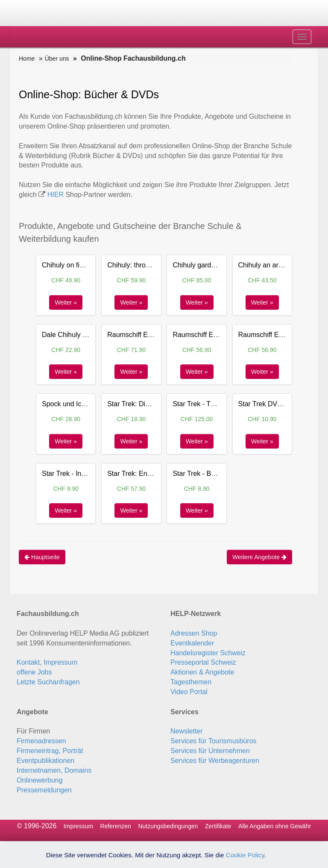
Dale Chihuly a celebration (82, 335)
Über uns (57, 59)
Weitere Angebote (259, 557)
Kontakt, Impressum (47, 662)
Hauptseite (42, 557)
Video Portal (189, 692)
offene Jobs (34, 672)
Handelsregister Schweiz (208, 653)
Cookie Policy (245, 855)
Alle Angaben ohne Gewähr (275, 826)
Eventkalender (192, 643)
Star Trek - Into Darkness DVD (88, 474)
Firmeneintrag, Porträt (50, 751)
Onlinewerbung (40, 780)
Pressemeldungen (44, 790)
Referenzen (116, 826)
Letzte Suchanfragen (48, 682)
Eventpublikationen (45, 761)
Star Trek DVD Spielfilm (274, 404)
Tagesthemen (191, 682)
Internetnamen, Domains (54, 770)
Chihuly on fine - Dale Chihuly (87, 265)
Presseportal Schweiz (203, 662)
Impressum (78, 826)
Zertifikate (218, 826)
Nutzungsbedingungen (168, 826)
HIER (56, 195)
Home (27, 59)
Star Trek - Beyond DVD (209, 474)
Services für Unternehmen (210, 751)
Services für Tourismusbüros (214, 741)
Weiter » (66, 302)
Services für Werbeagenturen (215, 761)
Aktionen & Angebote (202, 672)
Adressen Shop (194, 633)
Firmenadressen (41, 741)
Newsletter (187, 731)
